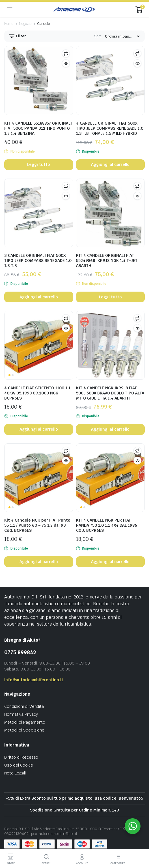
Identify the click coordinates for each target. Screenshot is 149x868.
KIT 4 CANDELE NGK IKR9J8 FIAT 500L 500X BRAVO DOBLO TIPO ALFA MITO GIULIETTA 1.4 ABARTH (110, 393)
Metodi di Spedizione (24, 730)
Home (9, 24)
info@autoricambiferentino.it (34, 680)
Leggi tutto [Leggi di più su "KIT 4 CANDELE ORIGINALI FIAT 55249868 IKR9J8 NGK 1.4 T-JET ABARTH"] (110, 297)
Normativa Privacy (21, 714)
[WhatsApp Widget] (133, 826)
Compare (66, 53)
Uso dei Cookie (19, 765)
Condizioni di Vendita (24, 706)
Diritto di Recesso (21, 757)
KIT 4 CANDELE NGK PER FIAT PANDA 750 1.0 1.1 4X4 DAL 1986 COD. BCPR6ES (107, 525)
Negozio (25, 24)
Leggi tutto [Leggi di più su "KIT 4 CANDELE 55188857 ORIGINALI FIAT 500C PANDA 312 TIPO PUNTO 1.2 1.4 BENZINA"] (39, 164)
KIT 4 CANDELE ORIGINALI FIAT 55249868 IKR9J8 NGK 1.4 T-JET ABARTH (107, 261)
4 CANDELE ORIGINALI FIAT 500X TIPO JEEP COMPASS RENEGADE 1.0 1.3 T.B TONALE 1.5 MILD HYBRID (110, 128)
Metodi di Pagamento (25, 722)
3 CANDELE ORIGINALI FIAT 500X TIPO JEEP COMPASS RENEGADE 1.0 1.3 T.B (38, 261)
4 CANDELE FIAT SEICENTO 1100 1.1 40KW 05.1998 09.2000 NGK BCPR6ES (37, 393)
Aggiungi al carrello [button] (110, 164)
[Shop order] (122, 36)
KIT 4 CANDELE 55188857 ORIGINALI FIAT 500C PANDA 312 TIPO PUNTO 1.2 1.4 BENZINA (38, 128)
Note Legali (15, 773)
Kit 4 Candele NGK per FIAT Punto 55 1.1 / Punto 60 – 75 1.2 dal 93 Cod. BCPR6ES (37, 525)
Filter (17, 36)
